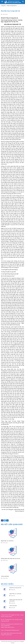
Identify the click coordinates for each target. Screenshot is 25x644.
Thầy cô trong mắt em (12, 6)
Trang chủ (3, 6)
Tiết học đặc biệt (5, 576)
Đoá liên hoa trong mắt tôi (15, 588)
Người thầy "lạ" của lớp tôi (7, 541)
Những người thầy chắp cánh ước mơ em (11, 558)
